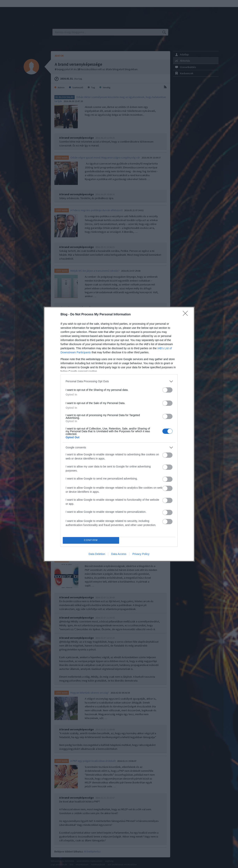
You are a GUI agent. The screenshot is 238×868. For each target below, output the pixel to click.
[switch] (167, 390)
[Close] (187, 315)
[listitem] (119, 381)
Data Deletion (97, 554)
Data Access (119, 554)
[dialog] (119, 434)
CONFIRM (91, 540)
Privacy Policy (141, 554)
